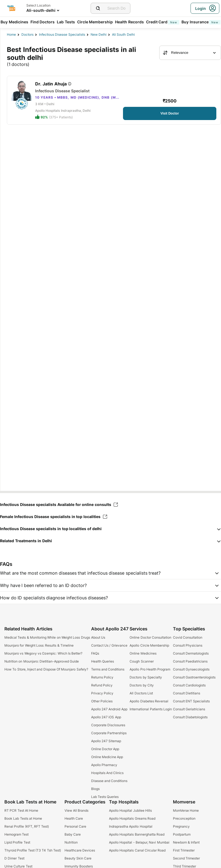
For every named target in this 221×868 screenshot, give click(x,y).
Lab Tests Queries (105, 797)
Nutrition (71, 842)
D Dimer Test (14, 858)
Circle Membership (95, 22)
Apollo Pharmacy (104, 765)
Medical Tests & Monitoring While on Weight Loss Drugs (47, 637)
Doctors (27, 34)
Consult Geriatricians (189, 709)
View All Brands (77, 810)
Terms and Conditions (108, 669)
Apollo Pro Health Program (150, 669)
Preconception (184, 818)
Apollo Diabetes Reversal (149, 701)
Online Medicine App (107, 757)
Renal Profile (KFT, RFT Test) (27, 826)
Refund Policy (102, 685)
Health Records (129, 22)
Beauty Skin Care (78, 858)
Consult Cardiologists (189, 685)
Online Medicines (143, 653)
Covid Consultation (188, 637)
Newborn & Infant (186, 842)
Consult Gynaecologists (191, 669)
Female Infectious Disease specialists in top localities (54, 517)
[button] (110, 529)
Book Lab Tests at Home (23, 818)
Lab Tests (66, 22)
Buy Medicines (14, 22)
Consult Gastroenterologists (194, 677)
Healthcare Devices (80, 850)
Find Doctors (43, 22)
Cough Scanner (142, 661)
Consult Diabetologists (190, 717)
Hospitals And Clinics (107, 773)
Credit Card (163, 22)
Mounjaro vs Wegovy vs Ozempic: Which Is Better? (43, 653)
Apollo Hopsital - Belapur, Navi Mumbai (139, 842)
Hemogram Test (16, 834)
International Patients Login (151, 709)
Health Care (74, 818)
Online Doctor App (105, 749)
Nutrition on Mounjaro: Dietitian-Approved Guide (42, 661)
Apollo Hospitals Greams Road (132, 818)
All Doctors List (141, 693)
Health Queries (103, 661)
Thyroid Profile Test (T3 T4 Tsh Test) (33, 850)
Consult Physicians (188, 645)
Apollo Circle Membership (149, 645)
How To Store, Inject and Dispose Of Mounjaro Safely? (46, 669)
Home (11, 34)
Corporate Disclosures (108, 725)
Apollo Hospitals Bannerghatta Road (137, 834)
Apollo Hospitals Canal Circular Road (137, 850)
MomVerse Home (186, 810)
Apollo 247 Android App (109, 709)
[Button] (170, 113)
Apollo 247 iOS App (106, 717)
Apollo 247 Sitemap (106, 741)
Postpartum (182, 834)
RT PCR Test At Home (21, 810)
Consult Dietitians (187, 693)
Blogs (95, 789)
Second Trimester (186, 858)
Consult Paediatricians (190, 661)
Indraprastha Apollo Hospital (131, 826)
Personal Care (75, 826)
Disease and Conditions (109, 781)
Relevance (176, 53)
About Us (98, 637)
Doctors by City (142, 685)
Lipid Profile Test (17, 842)
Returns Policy (102, 677)
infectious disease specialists (62, 34)
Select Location (38, 5)
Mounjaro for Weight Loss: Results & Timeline (39, 645)
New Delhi (99, 34)
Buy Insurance (201, 22)
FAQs (95, 653)
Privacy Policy (102, 693)
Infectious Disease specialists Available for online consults (59, 504)
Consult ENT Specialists (191, 701)
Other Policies (102, 701)
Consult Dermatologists (191, 653)
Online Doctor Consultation (150, 637)
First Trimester (184, 850)
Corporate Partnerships (109, 733)
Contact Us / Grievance (109, 645)
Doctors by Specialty (146, 677)
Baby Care (73, 834)
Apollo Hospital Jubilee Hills (130, 810)
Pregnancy (181, 826)
